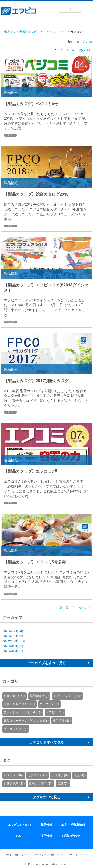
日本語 (65, 10)
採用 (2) (62, 784)
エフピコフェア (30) (67, 696)
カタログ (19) (37, 775)
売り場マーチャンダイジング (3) (25, 721)
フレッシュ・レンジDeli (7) (22, 712)
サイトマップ (78, 855)
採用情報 (46, 836)
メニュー (87, 10)
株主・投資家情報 (73, 825)
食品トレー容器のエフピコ (22, 32)
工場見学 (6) (60, 775)
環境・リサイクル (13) (19, 704)
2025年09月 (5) (13, 646)
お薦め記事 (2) (13, 784)
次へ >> (85, 50)
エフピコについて (20, 825)
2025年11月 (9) (13, 636)
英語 (76, 10)
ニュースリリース (55, 32)
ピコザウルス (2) (15, 729)
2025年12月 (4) (13, 631)
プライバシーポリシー (48, 855)
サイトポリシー (16, 855)
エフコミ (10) (48, 704)
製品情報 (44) (38, 696)
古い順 (87, 42)
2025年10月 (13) (14, 641)
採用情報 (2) (61, 721)
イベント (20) (13, 775)
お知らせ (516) (14, 696)
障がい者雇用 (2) (40, 784)
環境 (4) (79, 775)
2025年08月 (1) (13, 651)
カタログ (10, 135)
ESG (19, 836)
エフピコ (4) (54, 712)
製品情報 (46, 825)
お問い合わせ (71, 836)
